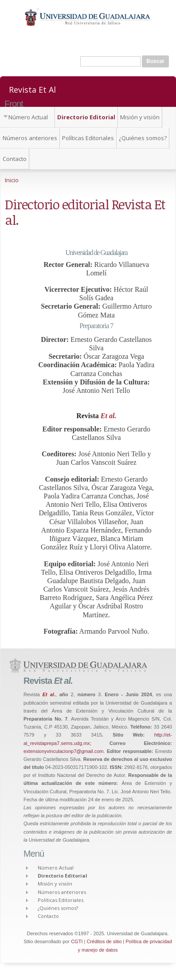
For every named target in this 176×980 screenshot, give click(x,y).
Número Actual (28, 117)
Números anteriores (30, 138)
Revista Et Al (32, 89)
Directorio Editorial (86, 117)
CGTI (77, 941)
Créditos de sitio (104, 941)
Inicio (12, 180)
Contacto (15, 159)
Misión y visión (140, 117)
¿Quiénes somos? (143, 138)
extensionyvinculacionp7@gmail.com (64, 751)
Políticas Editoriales (88, 138)
